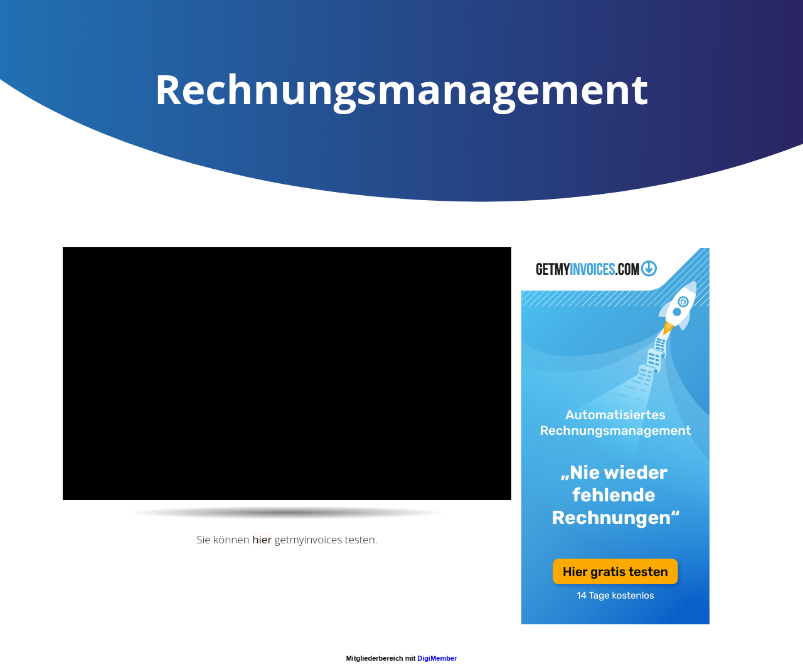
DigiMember (437, 658)
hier (262, 539)
